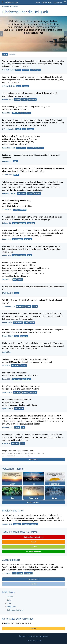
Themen (38, 2)
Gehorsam (28, 239)
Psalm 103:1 (7, 379)
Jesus (15, 161)
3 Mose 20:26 (7, 175)
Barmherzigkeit (18, 239)
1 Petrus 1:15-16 (8, 86)
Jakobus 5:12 (7, 524)
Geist (29, 306)
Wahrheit (26, 524)
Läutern (18, 70)
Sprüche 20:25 (8, 409)
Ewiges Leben (21, 148)
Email (33, 542)
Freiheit (15, 255)
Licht (23, 444)
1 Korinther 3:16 (8, 306)
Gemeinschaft (18, 323)
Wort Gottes (17, 113)
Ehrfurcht (26, 70)
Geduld (20, 573)
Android (33, 547)
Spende (33, 628)
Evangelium (24, 336)
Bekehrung (28, 573)
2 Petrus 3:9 (7, 573)
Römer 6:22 (7, 255)
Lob (29, 379)
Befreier (23, 255)
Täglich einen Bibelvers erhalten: (20, 532)
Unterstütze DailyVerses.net (18, 619)
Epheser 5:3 (7, 223)
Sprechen (34, 524)
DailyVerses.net (7, 6)
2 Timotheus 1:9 (8, 129)
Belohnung (15, 365)
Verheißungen (35, 70)
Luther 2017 (12, 54)
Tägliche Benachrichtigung (33, 537)
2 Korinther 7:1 (8, 70)
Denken (40, 148)
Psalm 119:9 (7, 113)
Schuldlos (37, 193)
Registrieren (58, 2)
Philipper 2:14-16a (9, 193)
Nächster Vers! (33, 579)
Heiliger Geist (21, 306)
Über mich (23, 636)
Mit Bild (33, 584)
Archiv (9, 603)
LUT (5, 54)
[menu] (65, 3)
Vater (17, 293)
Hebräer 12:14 (8, 99)
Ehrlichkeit (15, 444)
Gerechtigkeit (32, 148)
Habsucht (22, 223)
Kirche (35, 306)
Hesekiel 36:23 (8, 427)
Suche (9, 600)
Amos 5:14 (6, 365)
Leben (18, 86)
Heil (24, 129)
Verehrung (22, 210)
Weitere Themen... (34, 502)
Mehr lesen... (34, 459)
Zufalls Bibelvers (47, 2)
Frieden (17, 99)
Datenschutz (44, 636)
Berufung (26, 86)
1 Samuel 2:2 (7, 210)
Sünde (15, 223)
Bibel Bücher (12, 607)
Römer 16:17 (7, 322)
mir (6, 623)
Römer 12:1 (7, 239)
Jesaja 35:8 (6, 352)
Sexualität (31, 223)
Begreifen (33, 392)
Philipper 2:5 (7, 161)
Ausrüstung (27, 113)
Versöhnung (32, 99)
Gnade (18, 129)
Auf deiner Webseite (34, 551)
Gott (15, 210)
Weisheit (25, 392)
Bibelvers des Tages (13, 511)
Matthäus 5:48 (8, 293)
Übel (26, 323)
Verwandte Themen (13, 469)
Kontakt (36, 636)
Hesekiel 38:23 (8, 336)
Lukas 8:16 (6, 444)
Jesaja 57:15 (7, 279)
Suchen (24, 365)
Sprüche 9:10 (7, 392)
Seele (24, 379)
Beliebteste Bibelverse (15, 610)
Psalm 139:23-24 (9, 148)
